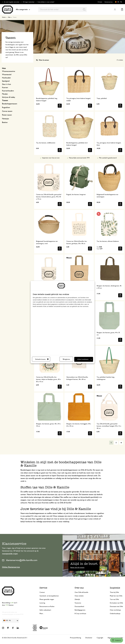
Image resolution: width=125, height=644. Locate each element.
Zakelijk (77, 599)
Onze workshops (115, 610)
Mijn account (115, 10)
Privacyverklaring (75, 638)
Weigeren (66, 359)
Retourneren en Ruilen (47, 606)
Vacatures (78, 603)
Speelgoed (6, 81)
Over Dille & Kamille (81, 592)
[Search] (84, 10)
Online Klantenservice (11, 567)
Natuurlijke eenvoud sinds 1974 (79, 158)
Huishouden (6, 78)
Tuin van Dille (114, 599)
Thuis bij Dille (114, 592)
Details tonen (42, 359)
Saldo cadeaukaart (45, 610)
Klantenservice (109, 2)
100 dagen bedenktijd (28, 2)
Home (4, 17)
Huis (9, 17)
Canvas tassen (7, 111)
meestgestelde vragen (10, 554)
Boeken (5, 122)
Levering (42, 603)
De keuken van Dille (116, 603)
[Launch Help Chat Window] (117, 640)
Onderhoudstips (115, 614)
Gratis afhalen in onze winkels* (46, 2)
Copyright (100, 638)
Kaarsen (5, 88)
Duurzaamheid (79, 606)
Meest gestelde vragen (47, 599)
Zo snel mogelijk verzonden (12, 2)
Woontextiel (7, 75)
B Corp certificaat (80, 614)
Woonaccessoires (9, 71)
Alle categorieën (23, 10)
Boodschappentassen (10, 104)
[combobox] (62, 10)
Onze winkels (79, 596)
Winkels (100, 2)
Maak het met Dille (116, 596)
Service (43, 588)
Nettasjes (6, 119)
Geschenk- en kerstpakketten (49, 596)
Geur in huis (6, 84)
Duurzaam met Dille (116, 606)
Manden (5, 94)
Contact (42, 592)
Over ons (79, 588)
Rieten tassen (7, 115)
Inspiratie (115, 588)
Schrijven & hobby (9, 97)
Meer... (42, 614)
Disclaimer (89, 638)
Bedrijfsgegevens (80, 610)
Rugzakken (6, 108)
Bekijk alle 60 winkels (77, 568)
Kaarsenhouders (8, 91)
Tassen (5, 101)
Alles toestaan (84, 359)
